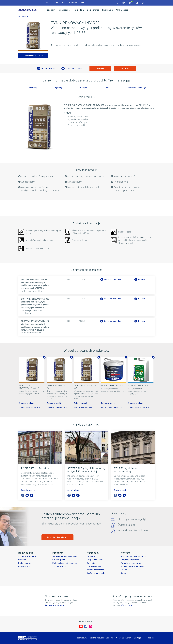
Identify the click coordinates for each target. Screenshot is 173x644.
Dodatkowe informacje (137, 88)
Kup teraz (125, 68)
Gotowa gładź (59, 560)
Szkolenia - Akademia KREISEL (135, 556)
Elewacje (22, 560)
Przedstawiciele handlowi (132, 566)
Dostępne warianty (33, 55)
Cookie (151, 638)
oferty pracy (126, 605)
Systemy (59, 88)
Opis (107, 88)
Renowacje (23, 566)
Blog (123, 573)
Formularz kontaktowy (57, 537)
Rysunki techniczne (95, 570)
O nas (48, 3)
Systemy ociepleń (26, 556)
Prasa (63, 3)
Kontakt (100, 68)
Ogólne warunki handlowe (102, 638)
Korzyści (84, 88)
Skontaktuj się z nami (55, 605)
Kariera (56, 3)
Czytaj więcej (27, 490)
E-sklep (124, 570)
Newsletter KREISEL (76, 3)
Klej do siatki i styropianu (64, 563)
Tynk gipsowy (59, 566)
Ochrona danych (124, 638)
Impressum (82, 638)
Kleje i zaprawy (25, 563)
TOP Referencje (94, 566)
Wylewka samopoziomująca (65, 556)
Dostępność (139, 638)
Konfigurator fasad (95, 573)
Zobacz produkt (27, 403)
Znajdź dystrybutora (29, 407)
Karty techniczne (94, 560)
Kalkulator (91, 563)
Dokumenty (32, 88)
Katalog (90, 556)
